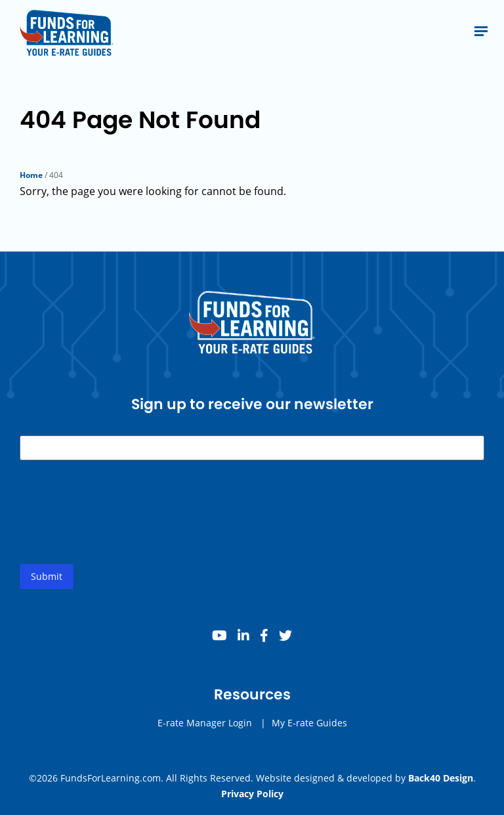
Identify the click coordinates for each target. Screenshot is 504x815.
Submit (47, 576)
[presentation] (119, 523)
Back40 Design (441, 778)
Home (31, 175)
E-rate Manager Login (205, 723)
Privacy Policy (252, 794)
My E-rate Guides (309, 723)
